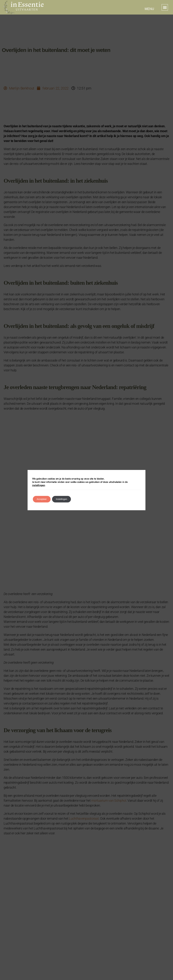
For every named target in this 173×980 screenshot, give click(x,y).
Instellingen (69, 497)
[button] (165, 7)
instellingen (134, 484)
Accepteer (44, 497)
